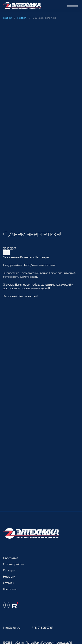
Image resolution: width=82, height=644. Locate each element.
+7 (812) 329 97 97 (42, 628)
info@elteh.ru (12, 628)
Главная (8, 18)
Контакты (10, 589)
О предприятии (14, 564)
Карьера (9, 570)
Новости (22, 18)
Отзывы (9, 583)
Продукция (11, 558)
